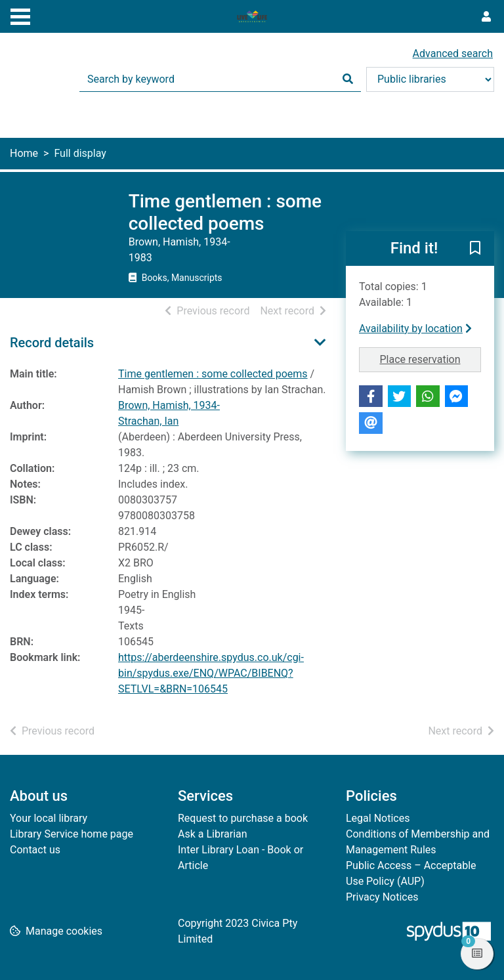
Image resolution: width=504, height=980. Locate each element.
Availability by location (415, 329)
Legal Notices (378, 818)
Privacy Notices (382, 897)
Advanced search (453, 53)
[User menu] (486, 17)
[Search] (348, 79)
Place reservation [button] (431, 358)
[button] (475, 249)
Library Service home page (72, 834)
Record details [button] (52, 343)
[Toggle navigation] (20, 15)
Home (24, 153)
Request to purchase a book (243, 818)
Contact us (35, 850)
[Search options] (430, 79)
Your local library (49, 818)
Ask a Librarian (213, 834)
